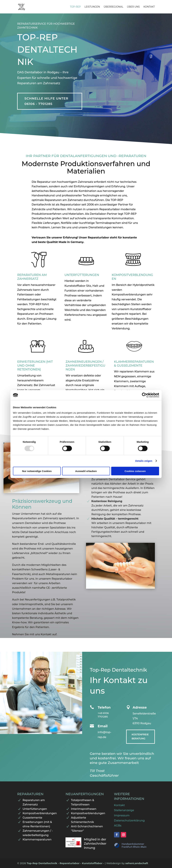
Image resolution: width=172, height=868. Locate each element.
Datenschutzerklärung (129, 820)
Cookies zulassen (135, 471)
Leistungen (92, 7)
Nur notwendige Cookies (37, 471)
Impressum (122, 815)
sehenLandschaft (137, 863)
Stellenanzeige (124, 810)
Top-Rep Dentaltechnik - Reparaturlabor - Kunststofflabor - (66, 863)
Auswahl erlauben (86, 471)
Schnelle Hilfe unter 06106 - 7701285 (46, 101)
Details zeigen (144, 461)
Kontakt (149, 7)
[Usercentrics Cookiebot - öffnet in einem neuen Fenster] (144, 395)
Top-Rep (75, 7)
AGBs (118, 826)
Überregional (113, 7)
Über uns (133, 7)
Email (103, 726)
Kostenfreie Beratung (140, 737)
